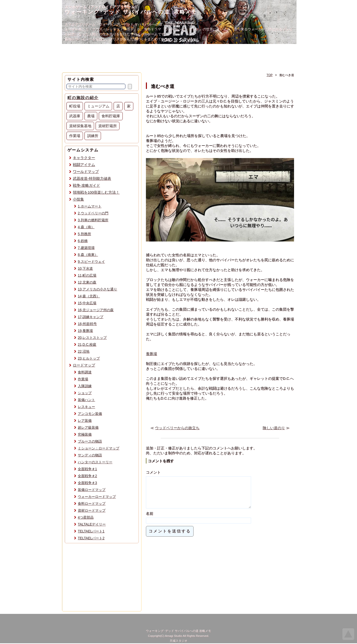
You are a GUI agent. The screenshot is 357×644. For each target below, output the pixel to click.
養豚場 (151, 354)
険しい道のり (274, 428)
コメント (153, 472)
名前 (150, 520)
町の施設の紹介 (83, 98)
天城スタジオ (178, 641)
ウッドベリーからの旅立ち (177, 428)
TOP (270, 75)
